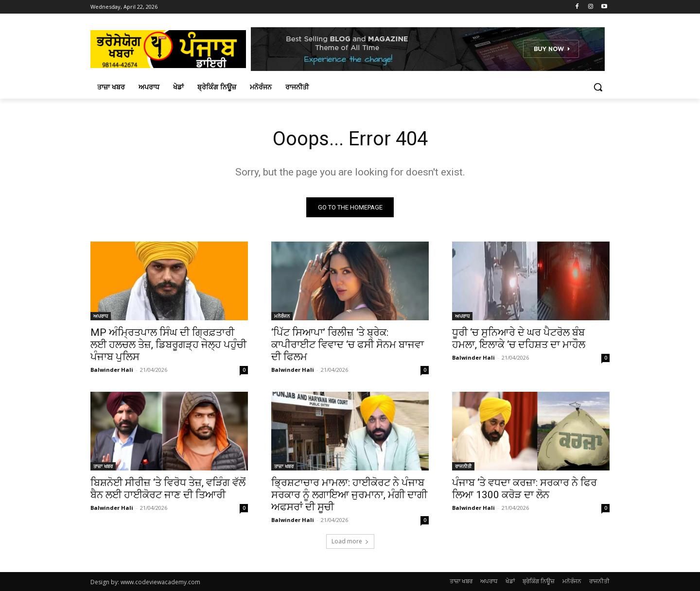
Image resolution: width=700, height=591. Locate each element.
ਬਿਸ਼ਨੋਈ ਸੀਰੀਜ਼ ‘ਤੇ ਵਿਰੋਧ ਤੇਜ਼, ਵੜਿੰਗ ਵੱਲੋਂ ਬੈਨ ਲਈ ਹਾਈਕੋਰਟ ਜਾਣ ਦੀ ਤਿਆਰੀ (168, 489)
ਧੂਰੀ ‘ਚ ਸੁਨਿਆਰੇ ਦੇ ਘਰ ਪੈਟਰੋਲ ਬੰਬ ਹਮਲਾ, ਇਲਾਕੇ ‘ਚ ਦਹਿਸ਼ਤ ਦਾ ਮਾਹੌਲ (519, 339)
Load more (350, 541)
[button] (598, 87)
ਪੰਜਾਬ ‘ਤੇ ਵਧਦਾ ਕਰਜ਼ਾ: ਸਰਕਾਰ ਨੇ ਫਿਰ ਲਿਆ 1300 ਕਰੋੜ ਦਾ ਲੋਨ (525, 489)
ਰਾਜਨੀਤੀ (463, 466)
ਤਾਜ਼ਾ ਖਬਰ (103, 466)
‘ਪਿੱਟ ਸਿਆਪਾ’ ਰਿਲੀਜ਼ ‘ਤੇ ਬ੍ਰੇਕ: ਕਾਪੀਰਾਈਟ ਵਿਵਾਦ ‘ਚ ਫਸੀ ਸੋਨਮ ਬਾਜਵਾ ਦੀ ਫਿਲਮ (348, 345)
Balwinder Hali (112, 370)
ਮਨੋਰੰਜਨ (282, 316)
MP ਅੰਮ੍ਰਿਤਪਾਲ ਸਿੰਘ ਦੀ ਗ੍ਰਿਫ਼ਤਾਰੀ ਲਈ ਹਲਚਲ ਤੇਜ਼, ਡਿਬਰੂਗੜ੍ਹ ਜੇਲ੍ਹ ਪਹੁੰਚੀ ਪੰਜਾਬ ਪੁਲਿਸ (168, 345)
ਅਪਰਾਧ (101, 316)
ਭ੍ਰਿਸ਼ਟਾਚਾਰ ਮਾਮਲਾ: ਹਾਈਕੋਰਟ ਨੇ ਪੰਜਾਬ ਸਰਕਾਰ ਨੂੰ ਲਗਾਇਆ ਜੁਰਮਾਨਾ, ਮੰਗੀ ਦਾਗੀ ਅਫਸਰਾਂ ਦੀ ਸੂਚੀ (349, 495)
